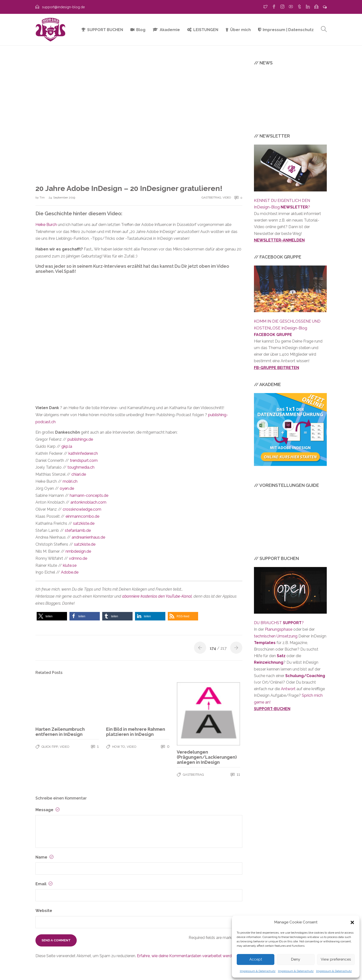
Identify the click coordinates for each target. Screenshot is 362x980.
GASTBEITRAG (211, 198)
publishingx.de (80, 439)
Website (44, 911)
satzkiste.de (84, 523)
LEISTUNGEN (206, 30)
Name (44, 857)
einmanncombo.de (82, 516)
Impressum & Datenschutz (258, 971)
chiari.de (79, 474)
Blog (141, 30)
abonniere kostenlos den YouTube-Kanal (157, 596)
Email (44, 884)
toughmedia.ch (81, 467)
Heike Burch (46, 225)
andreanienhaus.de (88, 537)
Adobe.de (70, 572)
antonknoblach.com (88, 502)
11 (235, 774)
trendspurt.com (84, 460)
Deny (296, 959)
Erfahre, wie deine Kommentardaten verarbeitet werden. (187, 956)
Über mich (240, 30)
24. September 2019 (62, 198)
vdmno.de (78, 558)
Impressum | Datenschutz (288, 30)
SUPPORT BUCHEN (105, 30)
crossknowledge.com (82, 509)
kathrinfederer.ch (83, 453)
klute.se (70, 565)
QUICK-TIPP (50, 747)
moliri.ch (70, 481)
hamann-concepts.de (89, 495)
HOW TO (119, 747)
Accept (256, 959)
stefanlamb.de (78, 530)
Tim (42, 198)
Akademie (170, 30)
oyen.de (67, 488)
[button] (352, 922)
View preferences (336, 959)
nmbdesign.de (78, 551)
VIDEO (227, 198)
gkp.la (67, 446)
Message (47, 810)
